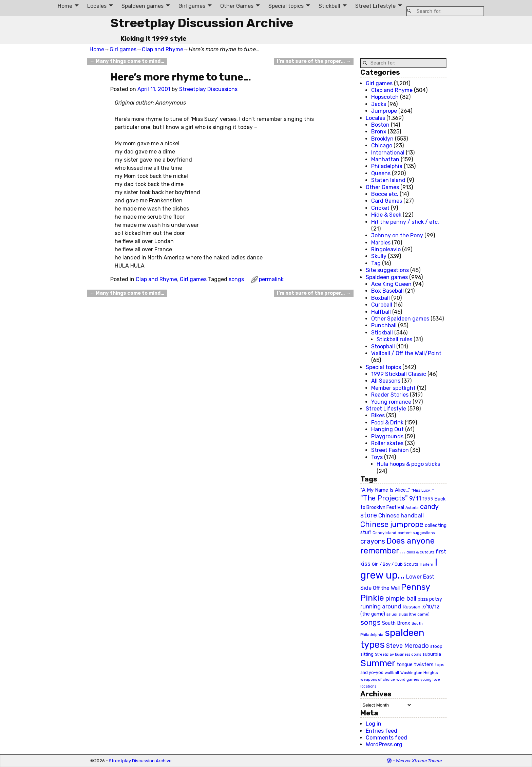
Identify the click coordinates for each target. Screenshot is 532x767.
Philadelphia (387, 166)
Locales (97, 6)
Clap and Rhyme (163, 49)
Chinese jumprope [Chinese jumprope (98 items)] (392, 524)
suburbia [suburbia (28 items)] (432, 654)
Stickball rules (394, 339)
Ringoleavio (386, 249)
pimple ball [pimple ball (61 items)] (401, 599)
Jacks (379, 104)
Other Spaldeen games (400, 319)
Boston (380, 125)
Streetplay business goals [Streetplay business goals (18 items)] (398, 654)
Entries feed (382, 731)
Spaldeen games (142, 6)
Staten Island (388, 180)
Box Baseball (387, 291)
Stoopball (383, 346)
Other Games (237, 6)
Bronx (379, 132)
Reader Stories (390, 395)
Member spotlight (393, 388)
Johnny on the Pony (397, 235)
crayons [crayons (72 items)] (373, 541)
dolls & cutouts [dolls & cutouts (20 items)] (420, 552)
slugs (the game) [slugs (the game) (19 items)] (414, 614)
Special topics (286, 6)
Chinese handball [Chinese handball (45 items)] (401, 515)
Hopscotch (385, 97)
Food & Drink (387, 423)
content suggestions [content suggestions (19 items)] (416, 533)
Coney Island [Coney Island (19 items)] (384, 533)
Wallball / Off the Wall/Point (406, 353)
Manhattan (385, 159)
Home (65, 6)
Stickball (329, 6)
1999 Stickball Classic (399, 374)
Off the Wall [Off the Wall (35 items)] (386, 588)
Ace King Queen (391, 284)
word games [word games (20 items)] (408, 679)
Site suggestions (387, 270)
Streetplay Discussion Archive (202, 23)
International (388, 153)
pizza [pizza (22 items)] (423, 599)
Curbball (382, 305)
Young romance (391, 402)
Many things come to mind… (127, 61)
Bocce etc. (385, 194)
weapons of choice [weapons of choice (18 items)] (378, 680)
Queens (381, 173)
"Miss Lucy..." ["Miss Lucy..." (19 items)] (423, 490)
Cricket (380, 208)
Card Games (387, 201)
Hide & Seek (386, 215)
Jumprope (384, 111)
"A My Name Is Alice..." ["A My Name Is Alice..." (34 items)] (385, 490)
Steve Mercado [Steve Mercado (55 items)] (407, 646)
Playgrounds (387, 436)
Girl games (192, 6)
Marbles (381, 243)
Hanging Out (387, 429)
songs (236, 279)
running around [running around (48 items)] (381, 606)
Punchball (384, 325)
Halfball (381, 312)
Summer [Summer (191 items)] (378, 663)
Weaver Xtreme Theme (419, 761)
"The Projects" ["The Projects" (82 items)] (384, 498)
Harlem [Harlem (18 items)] (426, 564)
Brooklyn (382, 139)
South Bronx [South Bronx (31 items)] (396, 623)
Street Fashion (390, 450)
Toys (377, 457)
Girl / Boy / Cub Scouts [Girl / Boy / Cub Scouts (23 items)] (395, 564)
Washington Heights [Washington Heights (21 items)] (419, 673)
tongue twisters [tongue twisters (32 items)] (415, 664)
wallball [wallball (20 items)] (392, 673)
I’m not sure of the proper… (314, 61)
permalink (271, 279)
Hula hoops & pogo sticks (408, 464)
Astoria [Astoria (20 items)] (412, 508)
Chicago (382, 145)
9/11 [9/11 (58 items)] (415, 498)
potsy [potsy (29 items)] (436, 599)
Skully (379, 256)
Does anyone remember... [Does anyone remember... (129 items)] (397, 546)
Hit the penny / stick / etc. (405, 222)
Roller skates (387, 443)
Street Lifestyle (375, 6)
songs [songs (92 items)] (370, 622)
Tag (376, 263)
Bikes (378, 415)
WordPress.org (384, 744)
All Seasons (386, 381)
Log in (374, 724)
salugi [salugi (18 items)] (392, 614)
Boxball (381, 298)
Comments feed (386, 738)
